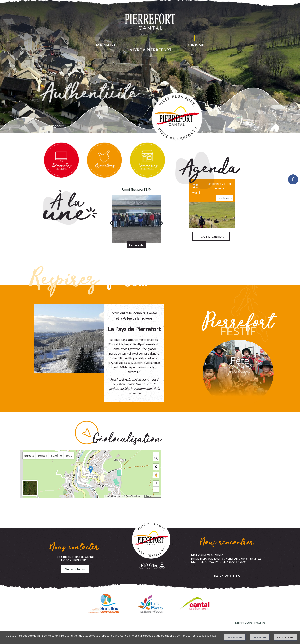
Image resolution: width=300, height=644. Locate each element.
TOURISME (194, 45)
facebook (142, 566)
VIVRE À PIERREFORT (151, 50)
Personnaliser (285, 637)
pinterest (148, 566)
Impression (162, 566)
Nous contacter (75, 569)
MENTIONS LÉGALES (250, 623)
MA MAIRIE (107, 45)
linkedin (155, 566)
